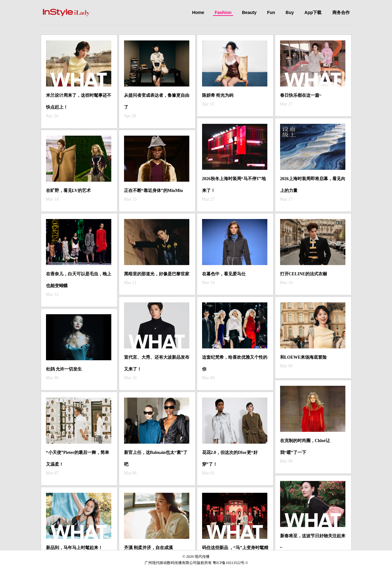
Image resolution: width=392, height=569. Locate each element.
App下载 (313, 12)
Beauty (249, 12)
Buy (290, 12)
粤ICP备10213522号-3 (230, 563)
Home (198, 12)
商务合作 (341, 12)
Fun (271, 12)
